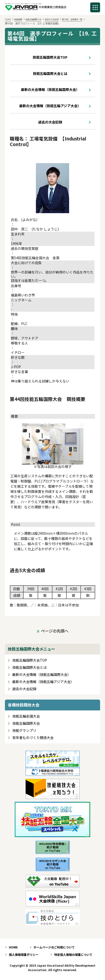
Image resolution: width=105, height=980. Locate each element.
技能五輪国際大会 (33, 19)
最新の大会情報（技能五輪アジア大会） (50, 106)
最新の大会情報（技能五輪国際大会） (50, 89)
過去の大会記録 (52, 19)
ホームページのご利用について (54, 947)
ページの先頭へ (55, 631)
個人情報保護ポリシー (24, 954)
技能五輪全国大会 (26, 716)
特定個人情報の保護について (73, 954)
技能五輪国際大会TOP (50, 57)
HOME (8, 19)
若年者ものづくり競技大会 (33, 738)
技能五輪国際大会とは (50, 73)
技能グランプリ (24, 731)
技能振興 (18, 19)
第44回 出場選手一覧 (72, 19)
